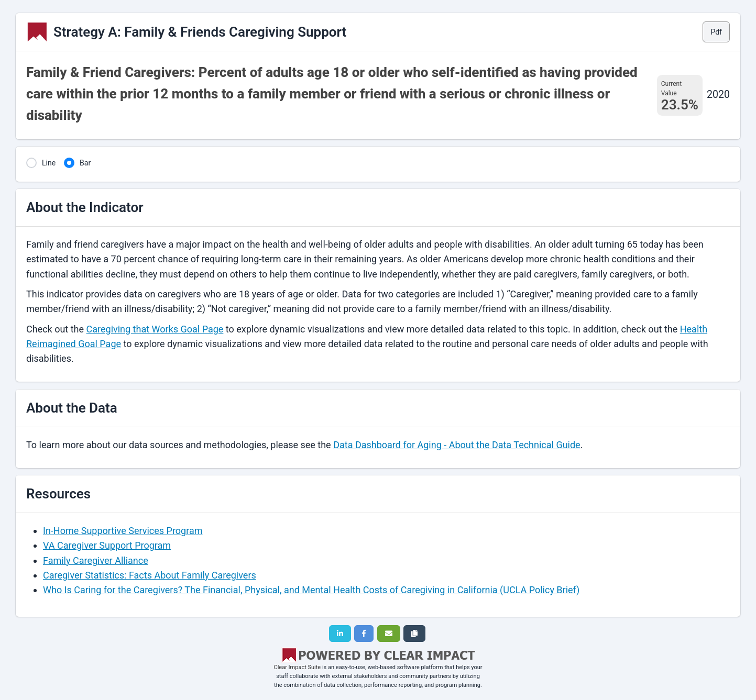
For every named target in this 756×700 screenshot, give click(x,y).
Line (49, 163)
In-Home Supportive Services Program (123, 531)
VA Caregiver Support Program (107, 545)
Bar (85, 163)
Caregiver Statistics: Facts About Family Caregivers (150, 575)
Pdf (716, 32)
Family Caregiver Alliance (96, 560)
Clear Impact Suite (298, 667)
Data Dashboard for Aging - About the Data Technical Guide (457, 445)
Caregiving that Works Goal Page (155, 329)
